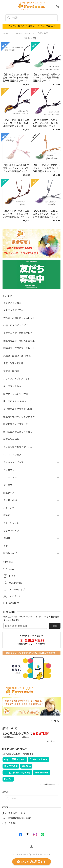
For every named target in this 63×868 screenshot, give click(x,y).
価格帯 (7, 538)
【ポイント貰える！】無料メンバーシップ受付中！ (32, 26)
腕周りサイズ (10, 553)
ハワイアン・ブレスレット (17, 379)
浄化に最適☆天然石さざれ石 (18, 432)
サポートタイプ (11, 531)
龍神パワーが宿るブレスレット (19, 348)
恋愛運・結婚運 (11, 371)
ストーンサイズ (11, 523)
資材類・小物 (10, 500)
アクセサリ (9, 470)
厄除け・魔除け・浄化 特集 (17, 356)
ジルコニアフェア (12, 455)
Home (5, 33)
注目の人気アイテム (13, 310)
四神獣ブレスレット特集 (16, 394)
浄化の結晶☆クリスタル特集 (18, 409)
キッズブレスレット (13, 386)
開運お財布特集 (11, 439)
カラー (7, 546)
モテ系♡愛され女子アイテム (18, 447)
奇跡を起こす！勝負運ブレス (18, 333)
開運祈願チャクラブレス (16, 424)
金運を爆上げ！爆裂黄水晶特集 (19, 341)
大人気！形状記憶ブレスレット (19, 318)
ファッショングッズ (13, 462)
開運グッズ (9, 493)
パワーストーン (11, 477)
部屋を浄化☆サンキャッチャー (19, 417)
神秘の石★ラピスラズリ (16, 325)
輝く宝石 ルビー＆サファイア (18, 401)
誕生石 (7, 515)
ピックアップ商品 (12, 303)
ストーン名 (9, 508)
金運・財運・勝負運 (13, 363)
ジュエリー (9, 485)
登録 (55, 626)
